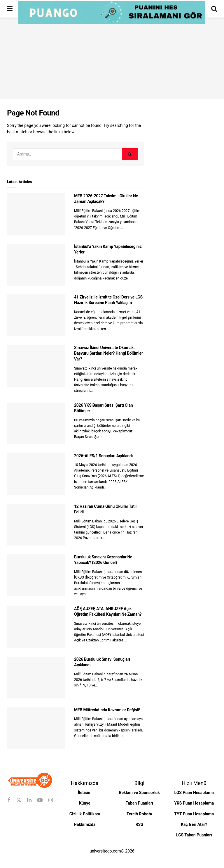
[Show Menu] (10, 9)
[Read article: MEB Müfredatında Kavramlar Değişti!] (36, 728)
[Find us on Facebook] (9, 800)
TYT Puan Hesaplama (194, 814)
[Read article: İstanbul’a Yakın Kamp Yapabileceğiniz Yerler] (36, 265)
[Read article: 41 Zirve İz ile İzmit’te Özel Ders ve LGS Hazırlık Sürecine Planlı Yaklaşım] (36, 315)
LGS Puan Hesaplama (194, 793)
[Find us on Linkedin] (29, 800)
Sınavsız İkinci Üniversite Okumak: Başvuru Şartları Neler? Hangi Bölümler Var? (108, 353)
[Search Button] (214, 9)
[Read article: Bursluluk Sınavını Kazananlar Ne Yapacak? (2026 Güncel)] (36, 575)
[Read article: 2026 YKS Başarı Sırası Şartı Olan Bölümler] (36, 423)
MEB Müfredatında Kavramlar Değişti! (107, 710)
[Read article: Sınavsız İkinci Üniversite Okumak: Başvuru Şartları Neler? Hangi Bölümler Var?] (36, 366)
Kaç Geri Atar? (194, 824)
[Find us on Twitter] (19, 800)
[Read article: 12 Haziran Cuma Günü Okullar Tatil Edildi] (36, 525)
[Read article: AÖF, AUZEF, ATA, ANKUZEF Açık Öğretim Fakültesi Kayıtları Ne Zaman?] (36, 627)
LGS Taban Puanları (194, 835)
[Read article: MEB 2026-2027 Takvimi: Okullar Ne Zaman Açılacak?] (36, 214)
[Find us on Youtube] (40, 800)
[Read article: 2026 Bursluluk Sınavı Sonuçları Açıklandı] (36, 678)
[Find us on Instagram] (51, 800)
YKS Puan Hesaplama (194, 803)
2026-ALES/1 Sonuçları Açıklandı (103, 456)
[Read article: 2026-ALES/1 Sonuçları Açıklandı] (36, 474)
